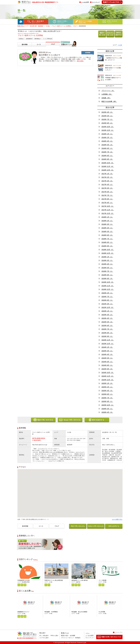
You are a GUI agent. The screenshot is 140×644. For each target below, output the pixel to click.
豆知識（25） (106, 98)
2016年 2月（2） (107, 137)
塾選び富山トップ (23, 26)
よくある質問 (85, 2)
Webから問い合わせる (110, 37)
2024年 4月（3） (107, 354)
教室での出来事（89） (109, 101)
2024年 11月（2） (108, 376)
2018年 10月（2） (108, 250)
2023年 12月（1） (108, 344)
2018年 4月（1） (107, 228)
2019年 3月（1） (107, 260)
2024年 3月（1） (107, 351)
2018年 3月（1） (107, 224)
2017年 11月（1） (108, 210)
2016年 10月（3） (108, 163)
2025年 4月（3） (107, 391)
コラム (87, 633)
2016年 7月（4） (107, 152)
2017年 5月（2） (107, 188)
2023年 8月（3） (107, 333)
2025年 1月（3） (107, 383)
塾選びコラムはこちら (110, 4)
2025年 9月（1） (107, 401)
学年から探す (54, 636)
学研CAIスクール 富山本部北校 (54, 580)
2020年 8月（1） (107, 300)
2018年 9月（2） (107, 246)
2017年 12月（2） (108, 213)
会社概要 (73, 636)
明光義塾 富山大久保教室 (79, 612)
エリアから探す (44, 638)
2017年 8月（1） (107, 199)
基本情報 (21, 47)
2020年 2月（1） (107, 293)
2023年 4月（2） (107, 318)
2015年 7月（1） (107, 119)
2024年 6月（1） (107, 362)
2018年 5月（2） (107, 232)
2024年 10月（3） (108, 373)
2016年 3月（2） (107, 141)
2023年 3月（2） (107, 315)
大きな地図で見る (117, 519)
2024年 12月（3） (108, 380)
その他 (48, 26)
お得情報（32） (107, 94)
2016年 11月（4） (108, 166)
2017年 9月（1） (107, 203)
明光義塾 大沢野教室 (51, 612)
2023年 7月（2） (107, 329)
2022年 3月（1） (107, 304)
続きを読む (80, 61)
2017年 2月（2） (107, 177)
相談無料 (21, 552)
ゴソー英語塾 (102, 580)
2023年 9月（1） (107, 336)
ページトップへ (119, 632)
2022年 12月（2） (108, 307)
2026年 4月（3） (107, 412)
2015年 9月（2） (107, 123)
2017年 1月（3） (107, 174)
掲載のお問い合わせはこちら (108, 640)
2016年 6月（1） (107, 148)
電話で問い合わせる (102, 37)
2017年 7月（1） (107, 195)
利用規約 (78, 638)
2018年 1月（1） (107, 217)
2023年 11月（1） (108, 340)
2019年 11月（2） (108, 286)
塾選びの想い (65, 636)
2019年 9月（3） (107, 279)
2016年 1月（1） (107, 134)
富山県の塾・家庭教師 (37, 26)
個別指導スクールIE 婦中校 (80, 580)
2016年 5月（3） (107, 145)
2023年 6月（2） (107, 326)
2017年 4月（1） (107, 185)
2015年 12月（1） (108, 130)
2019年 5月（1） (107, 268)
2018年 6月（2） (107, 235)
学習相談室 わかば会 (24, 580)
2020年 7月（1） (107, 297)
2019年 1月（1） (107, 257)
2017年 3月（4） (107, 181)
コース (34, 47)
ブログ (75, 26)
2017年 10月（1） (108, 206)
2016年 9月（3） (107, 159)
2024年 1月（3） (107, 347)
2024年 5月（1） (107, 358)
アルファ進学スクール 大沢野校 (61, 26)
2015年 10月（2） (108, 127)
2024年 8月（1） (107, 365)
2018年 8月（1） (107, 242)
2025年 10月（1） (108, 405)
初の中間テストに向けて (50, 55)
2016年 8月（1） (107, 156)
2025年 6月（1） (107, 394)
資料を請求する (118, 37)
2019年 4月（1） (107, 264)
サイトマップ (96, 2)
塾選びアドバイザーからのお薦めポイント (68, 49)
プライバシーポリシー (68, 638)
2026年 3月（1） (107, 409)
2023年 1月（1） (107, 311)
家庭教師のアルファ (23, 612)
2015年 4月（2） (107, 112)
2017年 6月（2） (107, 192)
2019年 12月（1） (108, 289)
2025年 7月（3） (107, 398)
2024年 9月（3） (107, 369)
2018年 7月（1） (107, 239)
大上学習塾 (102, 612)
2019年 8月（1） (107, 275)
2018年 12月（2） (108, 253)
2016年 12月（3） (108, 170)
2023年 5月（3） (107, 322)
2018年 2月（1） (107, 221)
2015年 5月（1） (107, 116)
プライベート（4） (108, 91)
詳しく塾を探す (44, 636)
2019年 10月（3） (108, 282)
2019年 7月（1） (107, 271)
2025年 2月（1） (107, 387)
